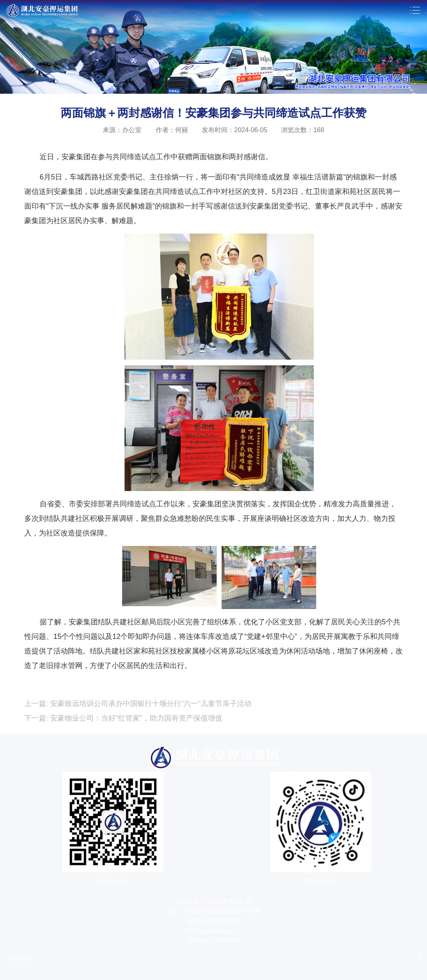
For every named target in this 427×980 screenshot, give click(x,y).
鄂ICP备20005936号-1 (213, 931)
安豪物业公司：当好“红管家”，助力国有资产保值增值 (135, 718)
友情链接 (19, 958)
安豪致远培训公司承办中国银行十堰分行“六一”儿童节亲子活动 (150, 704)
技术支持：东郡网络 (213, 941)
